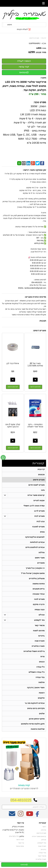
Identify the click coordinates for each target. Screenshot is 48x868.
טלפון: (22, 837)
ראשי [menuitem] (44, 827)
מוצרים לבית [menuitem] (39, 516)
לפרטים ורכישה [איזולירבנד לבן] (13, 387)
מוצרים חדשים (34, 38)
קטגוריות (38, 463)
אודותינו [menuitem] (44, 831)
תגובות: (43, 321)
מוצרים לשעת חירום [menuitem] (37, 485)
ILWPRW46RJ (34, 43)
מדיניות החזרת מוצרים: (35, 297)
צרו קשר (20, 824)
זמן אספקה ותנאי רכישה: (34, 170)
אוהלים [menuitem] (42, 615)
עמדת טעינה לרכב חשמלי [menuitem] (34, 506)
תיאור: (43, 78)
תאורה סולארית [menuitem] (38, 647)
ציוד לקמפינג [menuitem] (39, 620)
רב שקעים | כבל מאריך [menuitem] (35, 568)
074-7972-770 (14, 837)
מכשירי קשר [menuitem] (40, 626)
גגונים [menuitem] (42, 532)
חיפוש (10, 25)
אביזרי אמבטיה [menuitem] (39, 594)
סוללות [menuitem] (42, 553)
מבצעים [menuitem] (41, 474)
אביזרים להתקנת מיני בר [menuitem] (35, 704)
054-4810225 (21, 801)
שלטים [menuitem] (42, 714)
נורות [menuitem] (42, 657)
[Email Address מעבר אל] (12, 816)
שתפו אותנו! (20, 847)
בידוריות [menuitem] (41, 636)
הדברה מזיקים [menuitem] (39, 605)
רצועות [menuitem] (42, 693)
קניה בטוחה (24, 786)
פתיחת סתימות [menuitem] (39, 584)
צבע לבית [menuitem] (41, 521)
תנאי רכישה (20, 840)
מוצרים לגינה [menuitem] (39, 599)
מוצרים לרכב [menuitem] (39, 511)
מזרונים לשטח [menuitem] (39, 631)
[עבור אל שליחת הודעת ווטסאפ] (3, 458)
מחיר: (41, 48)
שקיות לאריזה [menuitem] (39, 501)
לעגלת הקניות (22, 29)
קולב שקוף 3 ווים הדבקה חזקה (13, 426)
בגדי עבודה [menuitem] (40, 678)
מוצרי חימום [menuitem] (40, 558)
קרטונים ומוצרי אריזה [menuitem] (36, 495)
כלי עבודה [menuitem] (40, 667)
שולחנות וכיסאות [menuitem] (38, 730)
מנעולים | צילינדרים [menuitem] (37, 579)
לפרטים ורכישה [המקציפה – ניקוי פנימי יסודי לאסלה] (35, 448)
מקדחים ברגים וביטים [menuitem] (36, 709)
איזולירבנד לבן (13, 363)
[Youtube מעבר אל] (30, 816)
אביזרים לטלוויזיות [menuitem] (37, 542)
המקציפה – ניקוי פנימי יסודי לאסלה (35, 426)
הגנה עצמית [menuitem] (40, 610)
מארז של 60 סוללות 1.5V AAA (35, 365)
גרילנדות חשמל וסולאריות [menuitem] (34, 652)
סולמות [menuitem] (42, 683)
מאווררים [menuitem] (41, 563)
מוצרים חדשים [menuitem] (39, 480)
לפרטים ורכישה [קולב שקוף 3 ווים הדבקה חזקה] (13, 448)
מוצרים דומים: (39, 331)
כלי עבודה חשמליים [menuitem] (37, 673)
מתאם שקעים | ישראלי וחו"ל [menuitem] (33, 573)
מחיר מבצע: (41, 52)
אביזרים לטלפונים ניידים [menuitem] (35, 547)
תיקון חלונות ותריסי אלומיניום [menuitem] (33, 725)
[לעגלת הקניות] (24, 29)
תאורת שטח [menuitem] (40, 641)
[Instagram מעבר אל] (21, 816)
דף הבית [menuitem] (41, 469)
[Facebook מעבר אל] (37, 816)
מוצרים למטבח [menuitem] (38, 527)
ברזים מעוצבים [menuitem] (39, 589)
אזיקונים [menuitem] (41, 699)
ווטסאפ (24, 72)
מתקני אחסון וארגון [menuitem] (37, 719)
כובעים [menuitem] (42, 662)
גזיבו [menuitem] (43, 490)
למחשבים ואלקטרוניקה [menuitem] (35, 537)
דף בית (44, 38)
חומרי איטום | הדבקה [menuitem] (36, 688)
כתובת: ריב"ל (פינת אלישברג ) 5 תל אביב (13, 832)
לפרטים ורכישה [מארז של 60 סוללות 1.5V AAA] (35, 387)
